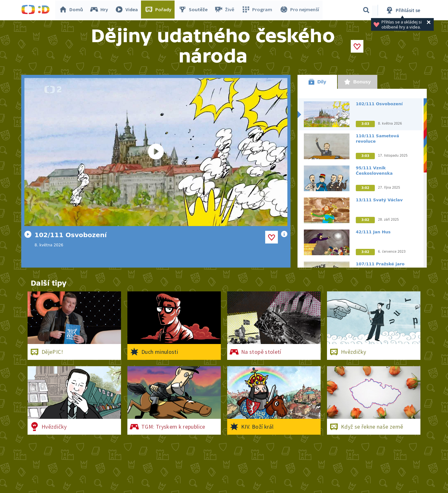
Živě (226, 10)
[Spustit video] (156, 152)
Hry (100, 10)
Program (258, 10)
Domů (72, 10)
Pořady (159, 10)
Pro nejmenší (299, 10)
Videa (128, 10)
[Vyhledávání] (366, 10)
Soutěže (194, 10)
